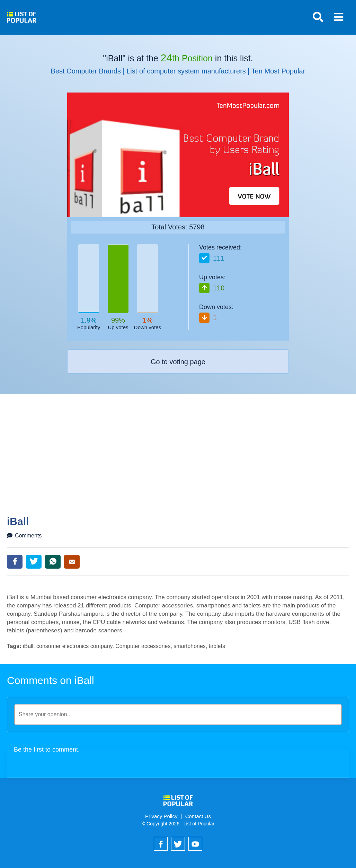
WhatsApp (53, 562)
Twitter (34, 562)
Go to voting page (178, 362)
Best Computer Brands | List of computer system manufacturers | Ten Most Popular (178, 71)
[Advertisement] (181, 464)
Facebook (15, 562)
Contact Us (198, 816)
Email (72, 562)
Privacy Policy (161, 816)
